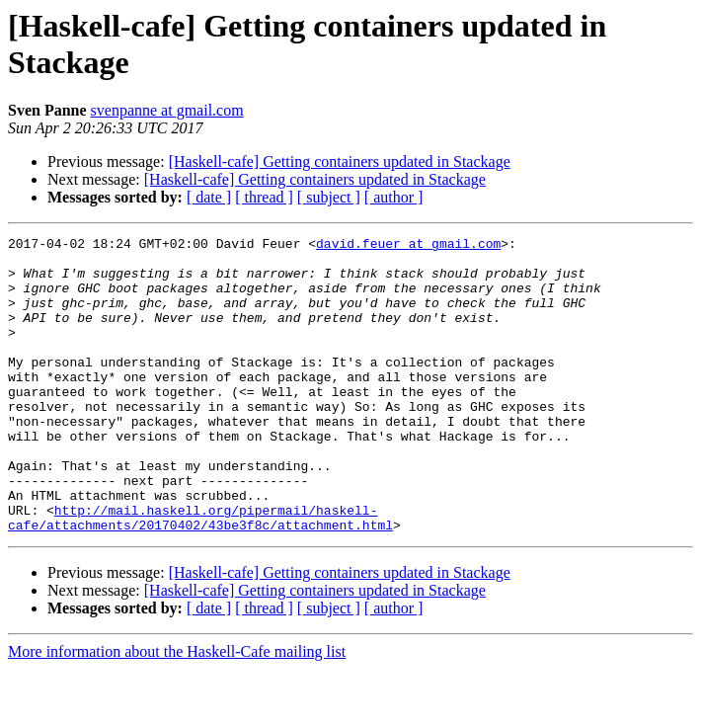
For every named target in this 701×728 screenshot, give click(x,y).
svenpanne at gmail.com (167, 110)
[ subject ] (329, 197)
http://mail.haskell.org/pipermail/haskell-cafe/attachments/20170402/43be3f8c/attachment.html (200, 575)
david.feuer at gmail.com (408, 246)
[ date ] (209, 197)
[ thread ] (264, 197)
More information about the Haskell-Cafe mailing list (177, 711)
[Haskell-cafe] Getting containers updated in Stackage (340, 162)
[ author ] (394, 197)
